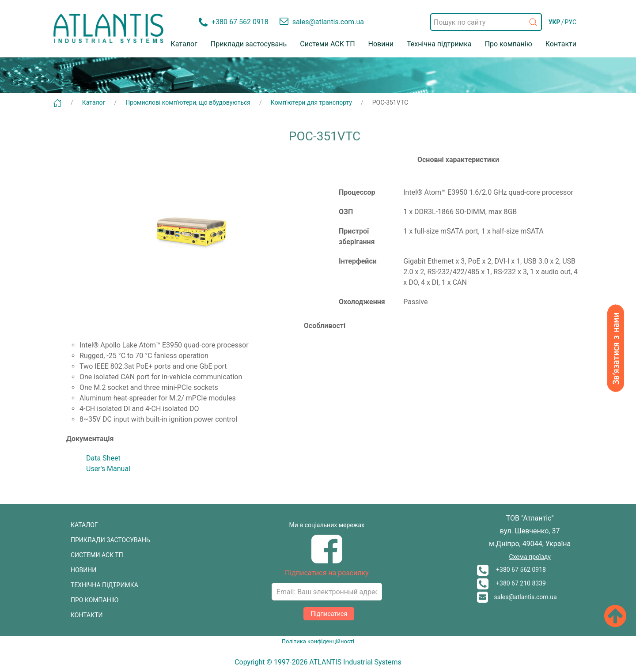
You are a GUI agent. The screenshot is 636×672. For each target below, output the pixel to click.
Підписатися (329, 614)
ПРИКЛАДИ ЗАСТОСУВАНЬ (110, 540)
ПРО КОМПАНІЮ (95, 600)
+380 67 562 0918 (511, 570)
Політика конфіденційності (318, 641)
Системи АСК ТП (327, 44)
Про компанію (509, 44)
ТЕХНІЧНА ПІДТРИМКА (104, 585)
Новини (381, 44)
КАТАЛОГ (84, 525)
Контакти (561, 44)
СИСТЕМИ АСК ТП (97, 555)
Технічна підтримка (439, 44)
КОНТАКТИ (87, 615)
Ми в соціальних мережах (327, 525)
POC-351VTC (390, 102)
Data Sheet (103, 458)
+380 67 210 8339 (511, 583)
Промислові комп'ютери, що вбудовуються (188, 102)
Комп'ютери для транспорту (311, 102)
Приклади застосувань (249, 44)
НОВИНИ (83, 570)
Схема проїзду (530, 557)
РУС (570, 22)
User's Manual (108, 469)
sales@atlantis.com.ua (517, 597)
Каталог (184, 44)
